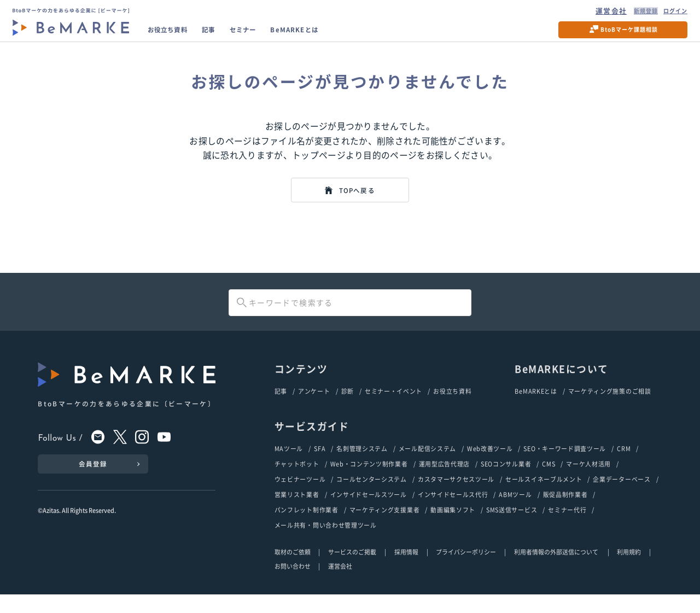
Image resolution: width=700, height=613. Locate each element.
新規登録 (630, 13)
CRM (624, 464)
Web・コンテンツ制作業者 (369, 480)
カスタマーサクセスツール (456, 496)
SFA (320, 464)
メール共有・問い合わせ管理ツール (326, 544)
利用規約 (629, 570)
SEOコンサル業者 (506, 480)
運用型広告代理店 (445, 480)
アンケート (314, 406)
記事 (227, 35)
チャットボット (297, 480)
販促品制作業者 (565, 512)
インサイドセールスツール (369, 512)
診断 (348, 406)
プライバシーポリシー (466, 570)
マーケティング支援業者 (385, 528)
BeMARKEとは (331, 35)
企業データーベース (622, 496)
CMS (549, 480)
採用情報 (406, 570)
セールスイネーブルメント (544, 496)
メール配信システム (427, 464)
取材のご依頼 (293, 570)
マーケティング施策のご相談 (610, 406)
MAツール (289, 464)
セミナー (268, 35)
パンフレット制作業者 (307, 528)
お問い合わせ (293, 584)
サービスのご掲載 (352, 570)
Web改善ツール (490, 464)
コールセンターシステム (372, 496)
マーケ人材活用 (588, 480)
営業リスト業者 (297, 512)
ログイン (668, 13)
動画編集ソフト (453, 528)
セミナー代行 (567, 528)
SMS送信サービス (512, 528)
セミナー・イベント (393, 406)
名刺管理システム (362, 464)
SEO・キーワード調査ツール (565, 464)
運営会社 (592, 13)
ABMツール (515, 512)
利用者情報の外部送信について (557, 570)
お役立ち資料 (177, 35)
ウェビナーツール (300, 496)
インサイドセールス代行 (453, 512)
